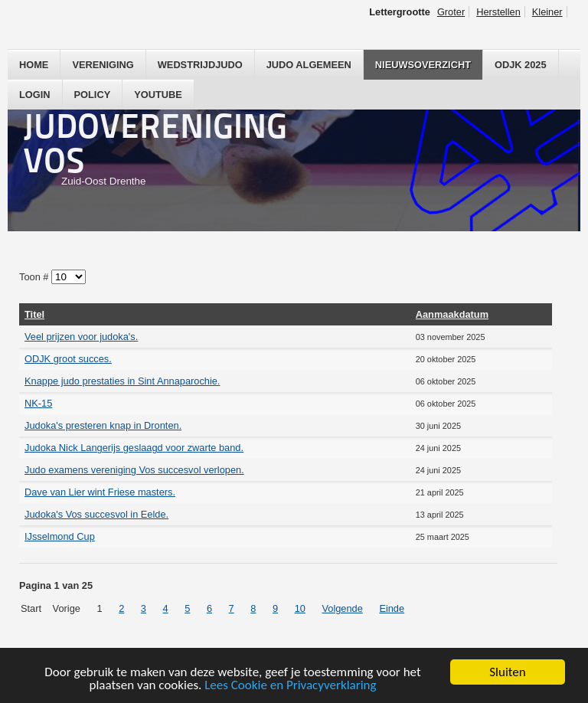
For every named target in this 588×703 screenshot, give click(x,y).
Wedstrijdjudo (200, 65)
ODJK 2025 (521, 65)
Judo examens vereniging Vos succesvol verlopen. (134, 470)
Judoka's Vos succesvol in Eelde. (96, 514)
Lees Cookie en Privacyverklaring (290, 686)
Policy (93, 95)
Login (35, 95)
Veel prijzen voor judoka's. (81, 337)
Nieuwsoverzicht (423, 65)
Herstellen (498, 12)
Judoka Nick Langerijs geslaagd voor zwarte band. (134, 448)
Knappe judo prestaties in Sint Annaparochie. (122, 381)
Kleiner (547, 12)
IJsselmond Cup (60, 536)
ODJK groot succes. (68, 359)
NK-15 (38, 403)
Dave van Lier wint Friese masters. (100, 492)
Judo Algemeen (309, 65)
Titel (34, 314)
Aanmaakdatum (452, 314)
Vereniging (103, 65)
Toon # (35, 277)
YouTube (158, 95)
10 (300, 608)
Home (34, 65)
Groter (451, 12)
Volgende (342, 608)
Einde (392, 608)
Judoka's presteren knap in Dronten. (103, 425)
